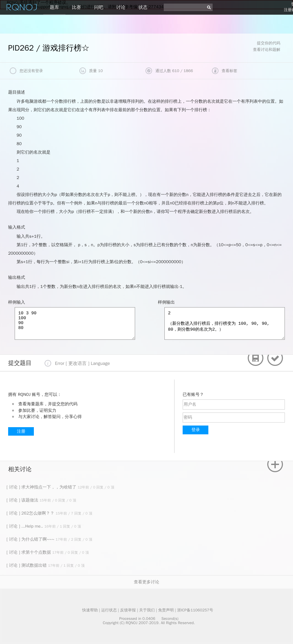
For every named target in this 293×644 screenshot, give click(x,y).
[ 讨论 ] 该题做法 (23, 500)
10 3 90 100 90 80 (75, 323)
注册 (21, 431)
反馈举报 (128, 610)
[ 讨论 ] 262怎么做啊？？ (31, 513)
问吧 (99, 7)
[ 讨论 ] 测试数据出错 (27, 565)
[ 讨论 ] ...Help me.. (25, 526)
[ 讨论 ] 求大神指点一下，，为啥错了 (42, 487)
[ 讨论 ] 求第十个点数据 (29, 552)
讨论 (121, 7)
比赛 (77, 7)
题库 (54, 7)
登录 (196, 430)
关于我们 (147, 610)
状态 (143, 7)
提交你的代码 (269, 43)
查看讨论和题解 (267, 50)
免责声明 (166, 610)
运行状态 (109, 610)
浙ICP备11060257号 (195, 610)
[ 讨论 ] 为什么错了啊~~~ (31, 539)
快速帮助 (90, 610)
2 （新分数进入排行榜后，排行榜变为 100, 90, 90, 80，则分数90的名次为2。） (225, 323)
